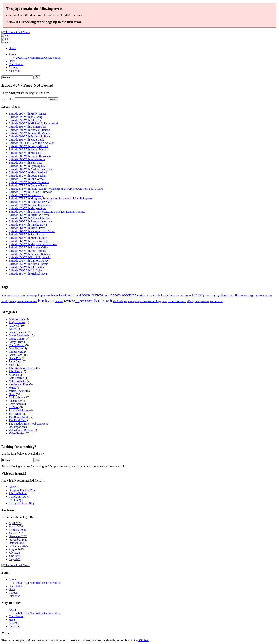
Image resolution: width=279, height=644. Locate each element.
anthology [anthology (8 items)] (33, 296)
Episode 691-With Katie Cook (26, 140)
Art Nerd (14, 326)
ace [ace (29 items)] (4, 296)
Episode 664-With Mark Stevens (28, 228)
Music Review (17, 391)
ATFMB (14, 329)
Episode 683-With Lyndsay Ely (27, 166)
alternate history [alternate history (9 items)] (14, 296)
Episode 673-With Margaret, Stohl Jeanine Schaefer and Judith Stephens (51, 199)
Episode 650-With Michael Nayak (28, 274)
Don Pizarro (16, 349)
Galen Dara (15, 355)
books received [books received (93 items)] (123, 295)
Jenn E (13, 365)
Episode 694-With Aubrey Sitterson (29, 130)
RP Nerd (14, 408)
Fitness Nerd (16, 352)
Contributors (16, 65)
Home (12, 49)
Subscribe (14, 71)
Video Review (17, 434)
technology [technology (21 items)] (155, 302)
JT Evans (14, 375)
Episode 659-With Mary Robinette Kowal (33, 245)
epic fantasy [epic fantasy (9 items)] (186, 296)
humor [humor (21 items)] (225, 296)
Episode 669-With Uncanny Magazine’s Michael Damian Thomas (47, 212)
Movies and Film (19, 385)
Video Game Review (21, 431)
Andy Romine (17, 323)
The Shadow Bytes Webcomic (26, 424)
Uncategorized (17, 427)
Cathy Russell (17, 342)
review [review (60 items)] (69, 301)
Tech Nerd (15, 414)
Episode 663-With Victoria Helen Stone (32, 232)
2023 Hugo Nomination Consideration (38, 58)
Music (12, 388)
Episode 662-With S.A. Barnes (27, 235)
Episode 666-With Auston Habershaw (31, 222)
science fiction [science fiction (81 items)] (92, 301)
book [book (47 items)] (55, 296)
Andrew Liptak (17, 320)
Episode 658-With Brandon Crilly (28, 248)
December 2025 (18, 537)
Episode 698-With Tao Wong (25, 117)
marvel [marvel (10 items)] (259, 296)
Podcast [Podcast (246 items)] (46, 301)
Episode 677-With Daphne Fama (28, 186)
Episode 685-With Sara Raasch (27, 160)
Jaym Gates (15, 362)
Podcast (13, 401)
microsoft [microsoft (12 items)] (267, 296)
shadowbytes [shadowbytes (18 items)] (120, 302)
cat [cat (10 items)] (151, 296)
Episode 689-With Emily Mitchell (28, 147)
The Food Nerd (18, 421)
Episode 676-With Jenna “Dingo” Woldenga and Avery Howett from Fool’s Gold (56, 189)
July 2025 (14, 553)
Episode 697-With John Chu (25, 121)
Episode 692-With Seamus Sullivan (29, 137)
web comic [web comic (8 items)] (205, 302)
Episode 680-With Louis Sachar (27, 176)
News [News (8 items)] (19, 302)
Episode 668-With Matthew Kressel (29, 215)
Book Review (17, 333)
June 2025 (15, 556)
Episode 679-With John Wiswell (27, 179)
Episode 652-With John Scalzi (26, 268)
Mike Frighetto (17, 382)
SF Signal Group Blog (22, 504)
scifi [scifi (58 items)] (109, 301)
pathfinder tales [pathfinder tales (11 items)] (30, 302)
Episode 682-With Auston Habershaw (31, 170)
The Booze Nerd (18, 418)
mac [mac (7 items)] (245, 296)
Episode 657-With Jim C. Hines (27, 251)
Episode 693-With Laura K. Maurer (29, 134)
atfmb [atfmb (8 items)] (48, 296)
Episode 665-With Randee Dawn (28, 225)
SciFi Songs (16, 500)
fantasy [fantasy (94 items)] (198, 295)
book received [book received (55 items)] (70, 296)
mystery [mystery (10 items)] (13, 302)
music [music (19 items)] (5, 302)
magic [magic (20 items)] (251, 296)
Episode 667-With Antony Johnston (29, 219)
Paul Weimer (16, 398)
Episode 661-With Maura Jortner (28, 238)
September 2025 (18, 547)
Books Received (18, 336)
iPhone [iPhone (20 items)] (239, 296)
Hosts (12, 61)
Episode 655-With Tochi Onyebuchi (30, 258)
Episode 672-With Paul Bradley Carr (30, 202)
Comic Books (17, 346)
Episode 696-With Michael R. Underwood (33, 124)
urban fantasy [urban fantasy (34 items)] (177, 302)
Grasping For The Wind (22, 491)
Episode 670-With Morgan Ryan (28, 209)
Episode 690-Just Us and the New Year (31, 143)
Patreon (13, 68)
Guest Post (15, 359)
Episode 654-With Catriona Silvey (29, 261)
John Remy (15, 372)
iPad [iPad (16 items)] (232, 296)
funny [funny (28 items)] (209, 296)
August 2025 (16, 550)
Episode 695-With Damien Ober (27, 127)
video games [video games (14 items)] (193, 302)
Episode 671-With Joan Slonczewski (30, 206)
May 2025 (15, 560)
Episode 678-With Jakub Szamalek (29, 183)
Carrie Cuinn (16, 339)
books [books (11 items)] (107, 296)
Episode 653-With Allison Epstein (28, 264)
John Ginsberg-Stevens (22, 369)
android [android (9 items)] (24, 296)
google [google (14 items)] (217, 296)
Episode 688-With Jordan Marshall (29, 150)
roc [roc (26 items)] (77, 302)
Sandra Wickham (19, 411)
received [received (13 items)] (59, 302)
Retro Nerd (15, 404)
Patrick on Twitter (19, 497)
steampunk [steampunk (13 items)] (133, 302)
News (12, 395)
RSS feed (144, 641)
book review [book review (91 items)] (92, 295)
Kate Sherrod (16, 378)
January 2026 (16, 534)
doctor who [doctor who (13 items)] (174, 296)
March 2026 (16, 527)
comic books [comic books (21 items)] (161, 296)
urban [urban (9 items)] (165, 302)
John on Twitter (18, 494)
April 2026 (15, 524)
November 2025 (18, 540)
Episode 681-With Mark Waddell (28, 173)
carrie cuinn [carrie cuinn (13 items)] (143, 296)
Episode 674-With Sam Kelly (26, 196)
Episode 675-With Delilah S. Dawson (31, 192)
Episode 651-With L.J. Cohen (26, 271)
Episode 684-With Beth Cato (25, 163)
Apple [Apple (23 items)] (41, 296)
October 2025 (17, 543)
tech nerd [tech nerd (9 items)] (144, 302)
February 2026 (17, 530)
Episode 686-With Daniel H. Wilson (30, 157)
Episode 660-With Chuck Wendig (28, 241)
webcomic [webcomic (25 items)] (216, 302)
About (12, 55)
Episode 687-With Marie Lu (25, 153)
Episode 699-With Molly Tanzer (27, 114)
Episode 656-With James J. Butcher (29, 255)
